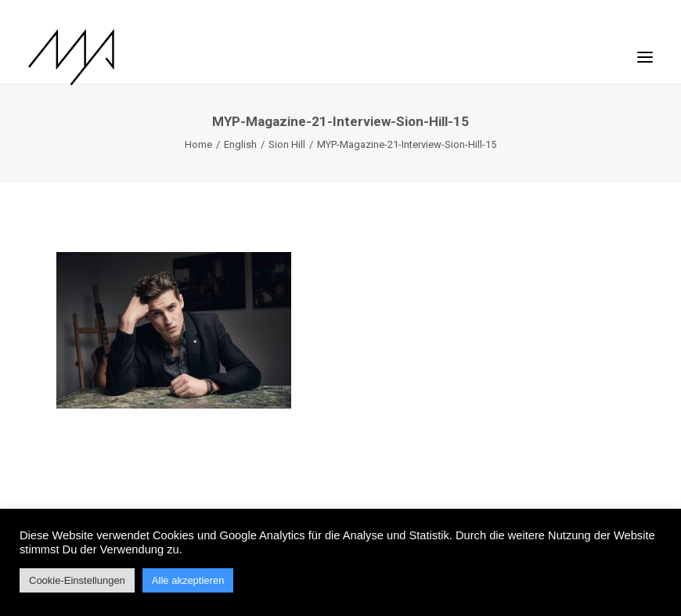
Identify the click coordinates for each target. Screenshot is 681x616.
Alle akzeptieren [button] (188, 580)
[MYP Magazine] (71, 57)
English (240, 144)
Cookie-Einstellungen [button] (77, 580)
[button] (645, 49)
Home (198, 144)
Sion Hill (287, 144)
